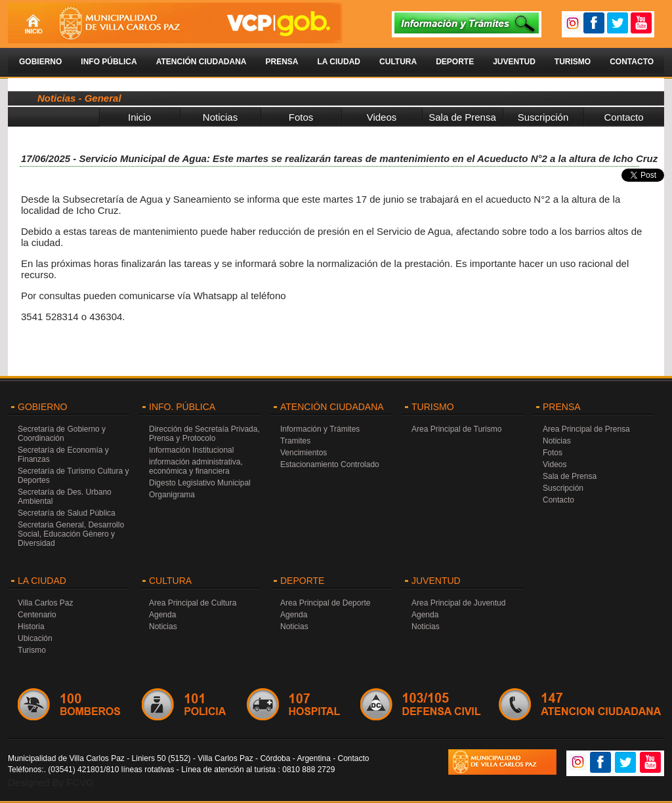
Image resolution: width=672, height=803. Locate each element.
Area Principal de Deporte (325, 603)
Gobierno (40, 62)
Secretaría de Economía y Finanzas (63, 455)
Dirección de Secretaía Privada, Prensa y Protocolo (204, 434)
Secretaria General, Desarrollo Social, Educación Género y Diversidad (71, 534)
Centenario (37, 615)
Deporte (455, 62)
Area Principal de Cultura (193, 603)
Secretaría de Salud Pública (67, 513)
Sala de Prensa (462, 117)
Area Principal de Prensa (586, 429)
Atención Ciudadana (201, 62)
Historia (31, 627)
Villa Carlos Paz (45, 603)
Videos (382, 117)
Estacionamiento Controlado (330, 464)
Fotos (301, 117)
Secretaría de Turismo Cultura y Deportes (73, 476)
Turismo (573, 62)
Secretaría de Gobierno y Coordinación (62, 434)
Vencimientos (304, 453)
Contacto (632, 62)
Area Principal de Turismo (456, 429)
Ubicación (35, 638)
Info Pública (109, 62)
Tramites (295, 441)
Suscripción (543, 117)
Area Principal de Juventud (458, 603)
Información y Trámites (320, 429)
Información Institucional (191, 450)
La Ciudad (339, 62)
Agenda (162, 615)
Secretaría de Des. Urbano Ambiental (65, 497)
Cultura (398, 62)
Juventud (514, 62)
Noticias (220, 117)
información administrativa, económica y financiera (196, 466)
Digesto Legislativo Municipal (200, 483)
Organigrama (172, 495)
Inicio (139, 117)
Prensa (282, 62)
